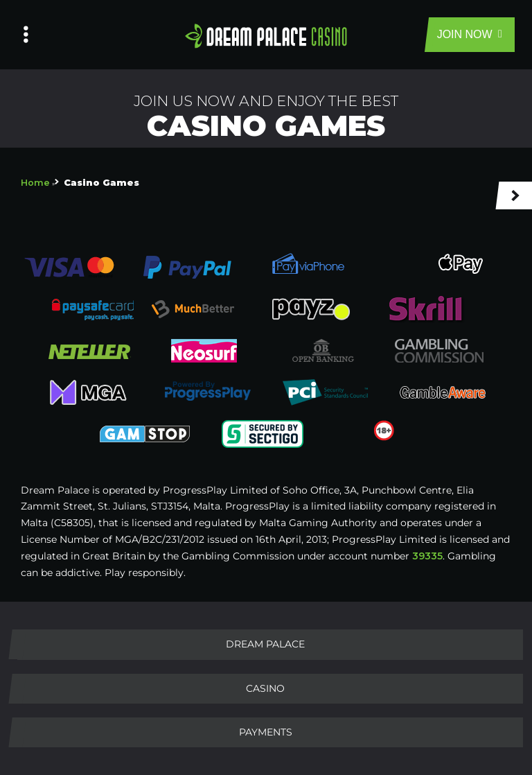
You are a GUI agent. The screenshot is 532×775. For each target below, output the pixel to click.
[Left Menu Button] (26, 35)
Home (35, 183)
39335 (427, 556)
